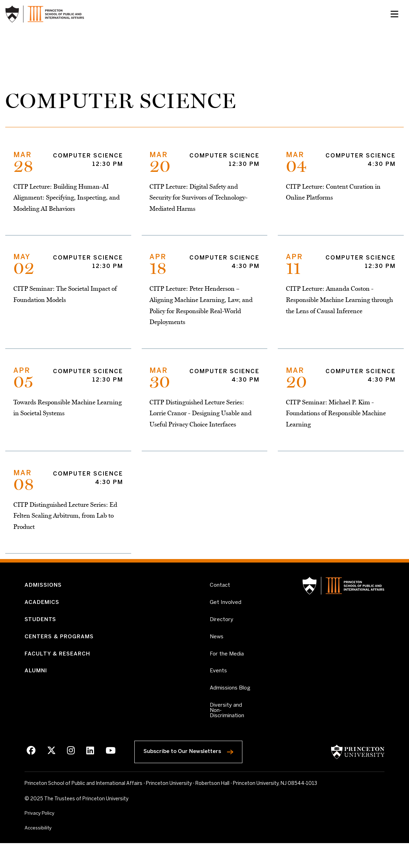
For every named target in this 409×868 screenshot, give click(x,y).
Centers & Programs (61, 649)
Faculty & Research (59, 667)
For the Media (228, 667)
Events (219, 685)
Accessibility (54, 853)
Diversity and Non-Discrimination (230, 733)
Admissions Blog (224, 706)
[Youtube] (109, 775)
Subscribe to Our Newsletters (194, 773)
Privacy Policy (40, 838)
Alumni (36, 685)
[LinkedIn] (89, 775)
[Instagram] (70, 775)
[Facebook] (31, 775)
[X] (51, 775)
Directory (222, 631)
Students (41, 631)
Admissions (44, 595)
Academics (43, 613)
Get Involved (226, 613)
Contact (220, 595)
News (217, 649)
